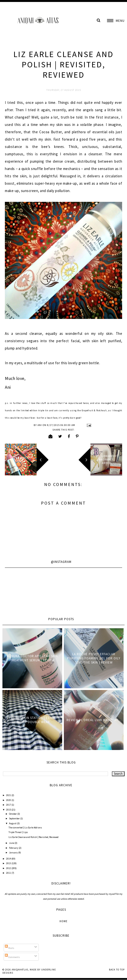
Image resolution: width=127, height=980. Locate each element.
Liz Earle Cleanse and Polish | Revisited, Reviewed (34, 837)
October (13, 814)
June (12, 843)
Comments (12, 957)
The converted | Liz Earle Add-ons (25, 828)
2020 (9, 800)
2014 (9, 859)
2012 (9, 868)
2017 (9, 805)
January (14, 853)
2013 (9, 863)
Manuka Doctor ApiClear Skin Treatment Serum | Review (32, 658)
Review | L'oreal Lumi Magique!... (94, 720)
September (15, 818)
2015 (9, 810)
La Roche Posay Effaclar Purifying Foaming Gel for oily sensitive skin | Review (94, 658)
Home (63, 921)
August (13, 823)
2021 (9, 795)
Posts (10, 948)
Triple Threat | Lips (18, 832)
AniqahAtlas (20, 970)
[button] (116, 21)
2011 (9, 873)
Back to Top (117, 970)
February (14, 848)
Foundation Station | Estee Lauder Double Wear (32, 720)
